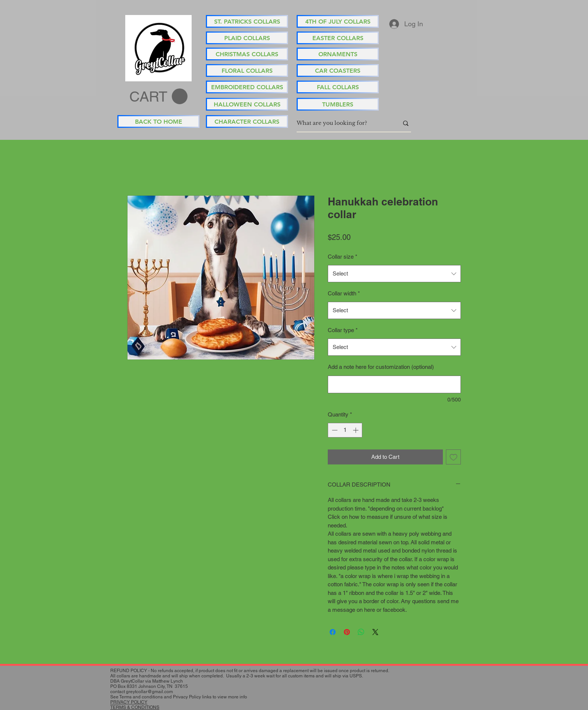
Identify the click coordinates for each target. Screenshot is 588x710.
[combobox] (394, 274)
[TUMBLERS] (338, 104)
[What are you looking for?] (342, 123)
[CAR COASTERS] (338, 70)
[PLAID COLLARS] (247, 38)
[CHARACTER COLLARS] (247, 121)
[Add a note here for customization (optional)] (394, 384)
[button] (158, 97)
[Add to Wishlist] (454, 457)
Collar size (343, 257)
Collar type (343, 330)
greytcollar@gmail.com (149, 692)
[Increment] (356, 430)
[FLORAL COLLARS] (247, 70)
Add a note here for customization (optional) (381, 367)
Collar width (344, 293)
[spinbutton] (345, 430)
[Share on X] (375, 632)
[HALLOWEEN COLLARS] (247, 104)
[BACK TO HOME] (158, 121)
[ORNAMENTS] (338, 54)
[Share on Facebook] (333, 632)
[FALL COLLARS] (338, 87)
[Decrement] (334, 430)
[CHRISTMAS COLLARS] (247, 54)
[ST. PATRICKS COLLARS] (247, 21)
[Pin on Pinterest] (347, 632)
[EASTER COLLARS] (338, 38)
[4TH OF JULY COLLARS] (338, 21)
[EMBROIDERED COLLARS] (247, 87)
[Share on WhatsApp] (361, 632)
